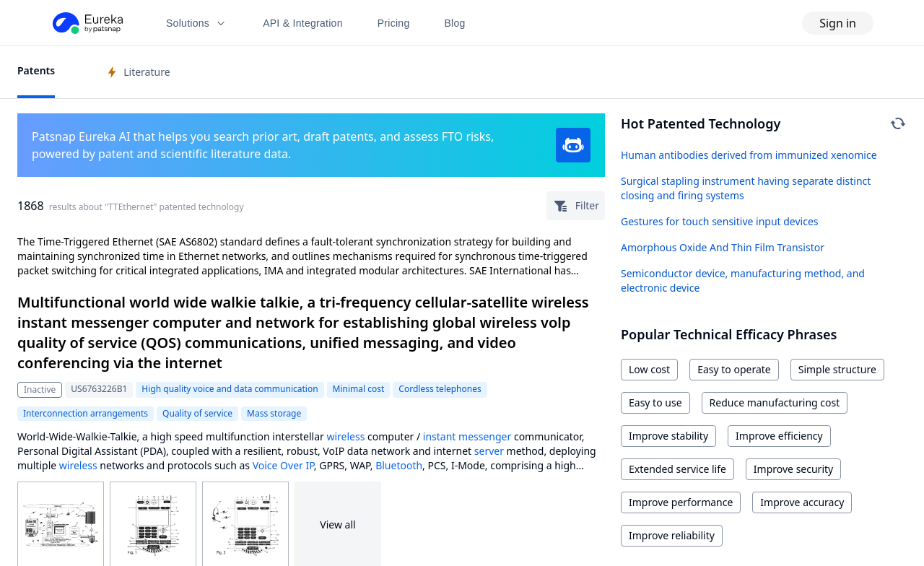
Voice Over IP (283, 465)
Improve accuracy (802, 502)
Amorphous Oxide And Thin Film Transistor (723, 247)
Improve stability (668, 436)
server (489, 451)
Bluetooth (399, 465)
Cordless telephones (440, 389)
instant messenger (467, 436)
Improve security (793, 469)
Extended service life (677, 469)
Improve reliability (672, 535)
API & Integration (303, 23)
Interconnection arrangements (86, 413)
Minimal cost (359, 389)
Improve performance (681, 502)
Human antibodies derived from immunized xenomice (749, 155)
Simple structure (837, 369)
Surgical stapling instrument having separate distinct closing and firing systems (746, 188)
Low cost (649, 369)
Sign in (838, 23)
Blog (455, 23)
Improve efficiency (779, 436)
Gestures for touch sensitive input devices (720, 221)
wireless (345, 436)
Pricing (394, 23)
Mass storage (274, 413)
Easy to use (655, 402)
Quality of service (197, 413)
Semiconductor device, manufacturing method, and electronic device (743, 280)
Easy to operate (734, 369)
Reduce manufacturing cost (775, 402)
